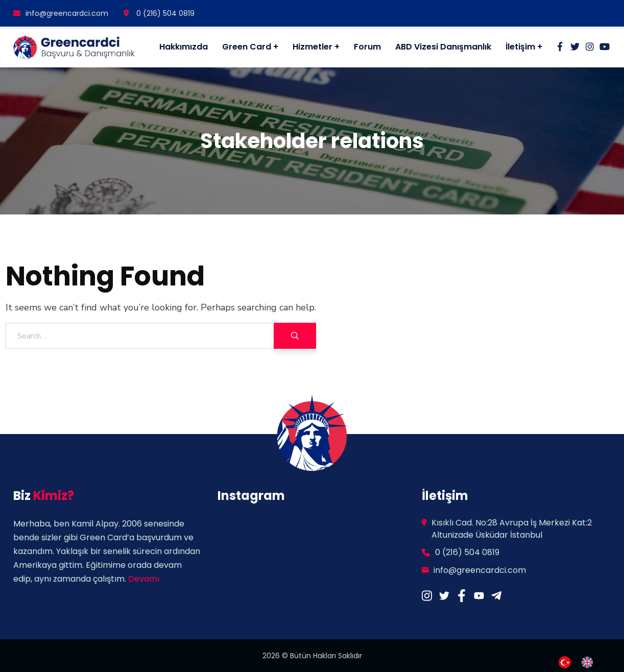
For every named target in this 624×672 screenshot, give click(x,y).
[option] (590, 662)
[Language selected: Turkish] (581, 661)
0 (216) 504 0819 (159, 13)
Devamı (144, 579)
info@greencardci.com (61, 13)
